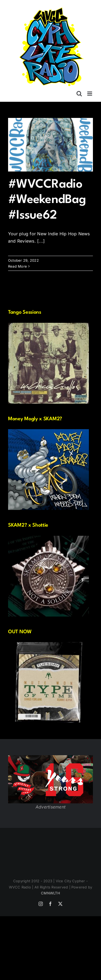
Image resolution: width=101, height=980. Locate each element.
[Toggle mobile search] (79, 94)
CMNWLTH (50, 893)
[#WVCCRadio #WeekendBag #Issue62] (50, 145)
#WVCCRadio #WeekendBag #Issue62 (47, 200)
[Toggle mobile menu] (90, 94)
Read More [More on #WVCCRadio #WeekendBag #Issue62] (18, 266)
